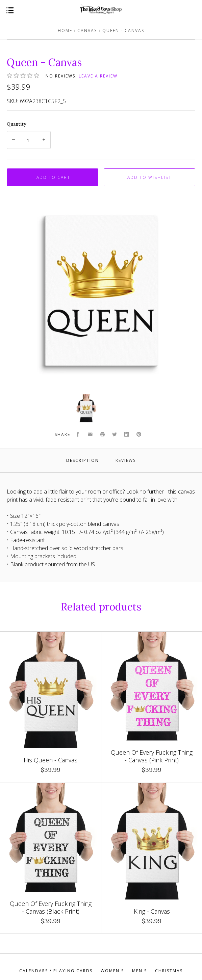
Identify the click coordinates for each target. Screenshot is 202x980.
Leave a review (98, 76)
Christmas (169, 971)
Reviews (126, 460)
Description (83, 460)
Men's (140, 971)
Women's (112, 971)
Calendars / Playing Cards (56, 971)
